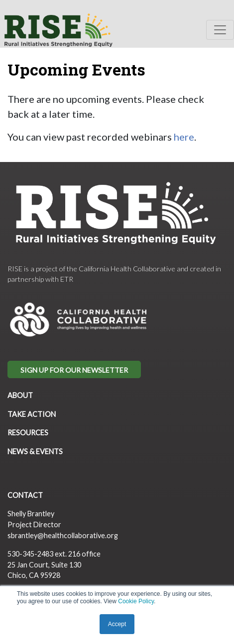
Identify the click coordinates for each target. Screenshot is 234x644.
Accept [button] (117, 624)
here (184, 137)
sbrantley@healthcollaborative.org (63, 535)
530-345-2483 (30, 554)
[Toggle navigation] (220, 30)
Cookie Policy (136, 601)
